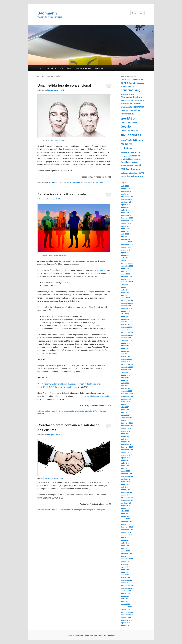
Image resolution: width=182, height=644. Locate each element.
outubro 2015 (126, 452)
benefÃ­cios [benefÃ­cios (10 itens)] (125, 94)
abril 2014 (125, 487)
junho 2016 (125, 434)
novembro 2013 (127, 500)
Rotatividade (79, 411)
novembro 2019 (127, 335)
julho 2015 (125, 460)
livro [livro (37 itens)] (135, 140)
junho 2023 (125, 258)
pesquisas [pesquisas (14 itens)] (125, 156)
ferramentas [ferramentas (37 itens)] (127, 114)
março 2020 (125, 324)
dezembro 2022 (127, 263)
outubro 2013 (126, 503)
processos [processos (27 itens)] (135, 156)
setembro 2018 (127, 372)
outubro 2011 (126, 561)
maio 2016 (125, 436)
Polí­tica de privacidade (83, 68)
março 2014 (125, 490)
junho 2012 (125, 543)
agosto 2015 (126, 458)
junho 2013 (125, 514)
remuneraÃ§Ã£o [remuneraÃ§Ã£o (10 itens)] (126, 165)
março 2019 (125, 356)
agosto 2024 (126, 226)
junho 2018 (125, 380)
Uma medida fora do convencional (64, 85)
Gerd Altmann (54, 255)
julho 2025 (125, 207)
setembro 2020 (127, 309)
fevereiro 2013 (126, 522)
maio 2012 (125, 546)
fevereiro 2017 (126, 418)
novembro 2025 (127, 199)
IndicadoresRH (65, 68)
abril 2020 (125, 322)
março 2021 (125, 298)
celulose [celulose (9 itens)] (132, 94)
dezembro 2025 (127, 197)
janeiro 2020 (126, 330)
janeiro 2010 (126, 610)
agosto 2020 (126, 311)
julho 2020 (125, 314)
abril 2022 (125, 271)
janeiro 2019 (126, 362)
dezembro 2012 (127, 527)
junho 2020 (125, 317)
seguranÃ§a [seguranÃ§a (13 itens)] (125, 177)
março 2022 (125, 274)
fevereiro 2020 (126, 327)
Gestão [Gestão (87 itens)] (126, 127)
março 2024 (125, 239)
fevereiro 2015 (126, 474)
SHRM (95, 411)
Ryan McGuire (54, 140)
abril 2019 (125, 354)
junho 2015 (125, 463)
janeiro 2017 (126, 420)
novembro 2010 (127, 588)
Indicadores (76, 183)
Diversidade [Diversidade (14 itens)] (136, 104)
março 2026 (125, 189)
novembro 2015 (127, 450)
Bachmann (47, 13)
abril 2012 (125, 548)
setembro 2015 (127, 455)
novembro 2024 (127, 221)
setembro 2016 (127, 431)
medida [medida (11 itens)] (141, 140)
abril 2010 (125, 601)
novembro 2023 (127, 245)
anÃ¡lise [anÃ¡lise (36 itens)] (125, 83)
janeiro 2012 (126, 556)
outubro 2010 (126, 591)
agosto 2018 (126, 375)
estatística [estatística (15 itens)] (125, 110)
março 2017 (125, 415)
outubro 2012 (126, 532)
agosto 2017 (126, 404)
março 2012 (125, 551)
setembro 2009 (127, 620)
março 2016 (125, 442)
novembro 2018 (127, 367)
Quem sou (99, 68)
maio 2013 (125, 516)
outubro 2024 (126, 223)
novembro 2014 (127, 476)
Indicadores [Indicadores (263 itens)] (131, 135)
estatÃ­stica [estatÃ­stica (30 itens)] (138, 107)
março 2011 (125, 577)
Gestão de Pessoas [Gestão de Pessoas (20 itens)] (129, 130)
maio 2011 (125, 575)
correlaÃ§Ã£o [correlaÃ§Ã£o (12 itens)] (126, 104)
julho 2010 (125, 596)
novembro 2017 (127, 396)
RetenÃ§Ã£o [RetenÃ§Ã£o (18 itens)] (138, 165)
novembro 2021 (127, 282)
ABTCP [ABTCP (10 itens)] (141, 80)
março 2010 (125, 604)
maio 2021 (125, 293)
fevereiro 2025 (126, 215)
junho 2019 (125, 348)
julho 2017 (125, 407)
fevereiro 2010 (126, 607)
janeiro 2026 (126, 194)
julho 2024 (125, 229)
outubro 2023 (126, 247)
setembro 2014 (127, 482)
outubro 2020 (126, 306)
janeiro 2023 (126, 261)
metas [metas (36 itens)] (138, 152)
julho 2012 (125, 540)
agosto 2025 (126, 205)
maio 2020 (125, 319)
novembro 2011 (127, 559)
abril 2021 (125, 295)
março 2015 (125, 471)
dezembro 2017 (127, 394)
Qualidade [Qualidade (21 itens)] (125, 162)
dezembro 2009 (127, 612)
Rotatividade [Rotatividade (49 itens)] (133, 169)
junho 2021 (125, 290)
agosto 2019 (126, 343)
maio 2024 (125, 234)
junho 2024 (125, 231)
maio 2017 (125, 410)
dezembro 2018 (127, 364)
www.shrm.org (101, 270)
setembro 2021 (127, 284)
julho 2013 (125, 511)
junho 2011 (125, 572)
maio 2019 (125, 351)
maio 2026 (125, 186)
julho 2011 (125, 570)
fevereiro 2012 (126, 554)
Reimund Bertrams (50, 478)
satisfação (85, 183)
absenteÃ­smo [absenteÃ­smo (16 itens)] (132, 79)
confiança (70, 510)
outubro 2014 (126, 479)
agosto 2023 (126, 253)
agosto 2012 (126, 538)
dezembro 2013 (127, 498)
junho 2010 (125, 599)
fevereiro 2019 (126, 359)
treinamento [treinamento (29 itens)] (137, 176)
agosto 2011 (126, 567)
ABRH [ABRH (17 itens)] (123, 79)
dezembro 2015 (127, 447)
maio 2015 (125, 466)
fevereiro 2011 (126, 580)
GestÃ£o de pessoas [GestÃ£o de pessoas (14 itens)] (129, 123)
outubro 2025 (126, 202)
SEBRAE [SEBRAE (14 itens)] (141, 173)
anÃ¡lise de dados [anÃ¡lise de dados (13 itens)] (137, 83)
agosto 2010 (126, 594)
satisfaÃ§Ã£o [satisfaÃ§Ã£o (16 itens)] (126, 173)
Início (40, 68)
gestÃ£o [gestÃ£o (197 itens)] (128, 118)
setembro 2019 (127, 340)
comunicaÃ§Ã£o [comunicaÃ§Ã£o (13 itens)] (127, 101)
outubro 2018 (126, 370)
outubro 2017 (126, 399)
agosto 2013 (126, 508)
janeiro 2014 (126, 495)
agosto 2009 (126, 623)
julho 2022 (125, 269)
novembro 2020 (127, 303)
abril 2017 (125, 412)
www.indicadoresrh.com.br (98, 396)
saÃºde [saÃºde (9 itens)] (135, 173)
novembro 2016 (127, 426)
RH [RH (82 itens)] (123, 169)
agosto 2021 (126, 287)
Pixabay (64, 140)
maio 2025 (125, 213)
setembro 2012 (127, 535)
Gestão (69, 183)
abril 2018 (125, 386)
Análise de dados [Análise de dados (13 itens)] (127, 86)
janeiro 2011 (126, 583)
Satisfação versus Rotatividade (62, 194)
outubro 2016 (126, 428)
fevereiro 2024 (126, 242)
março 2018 (125, 388)
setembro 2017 (127, 402)
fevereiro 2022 (126, 277)
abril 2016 (125, 439)
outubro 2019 (126, 338)
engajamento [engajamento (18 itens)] (126, 107)
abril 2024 (125, 237)
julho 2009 (125, 625)
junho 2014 (125, 484)
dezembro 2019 (127, 333)
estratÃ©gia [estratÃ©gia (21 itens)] (135, 110)
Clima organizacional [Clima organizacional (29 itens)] (132, 97)
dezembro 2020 (127, 301)
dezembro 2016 (127, 423)
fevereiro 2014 (126, 492)
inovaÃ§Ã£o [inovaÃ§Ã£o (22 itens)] (126, 140)
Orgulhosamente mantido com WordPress (100, 635)
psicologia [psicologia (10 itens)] (137, 159)
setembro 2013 (127, 506)
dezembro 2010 (127, 586)
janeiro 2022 (126, 279)
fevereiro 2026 (126, 191)
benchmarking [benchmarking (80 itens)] (131, 90)
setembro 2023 (127, 250)
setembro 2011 (127, 564)
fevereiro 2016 (126, 444)
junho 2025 (125, 210)
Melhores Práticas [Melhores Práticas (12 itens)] (127, 152)
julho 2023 (125, 255)
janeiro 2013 (126, 524)
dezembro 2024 (127, 218)
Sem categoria (52, 183)
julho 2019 (125, 346)
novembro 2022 (127, 266)
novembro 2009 (127, 615)
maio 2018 (125, 383)
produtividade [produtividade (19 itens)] (127, 159)
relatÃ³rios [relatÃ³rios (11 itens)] (134, 162)
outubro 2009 (126, 617)
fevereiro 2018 (126, 391)
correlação (70, 411)
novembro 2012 (127, 530)
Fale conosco (51, 68)
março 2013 (125, 519)
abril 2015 (125, 468)
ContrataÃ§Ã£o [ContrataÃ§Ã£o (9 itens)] (139, 101)
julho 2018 (125, 378)
